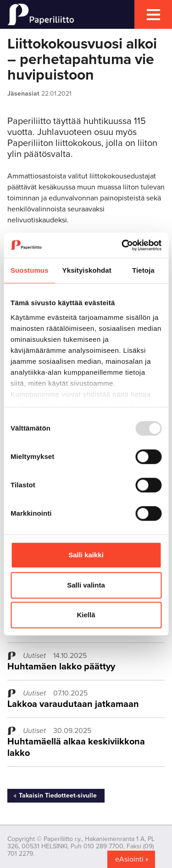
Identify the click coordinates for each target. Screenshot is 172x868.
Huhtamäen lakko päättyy (61, 667)
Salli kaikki (86, 555)
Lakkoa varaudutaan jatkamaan (73, 704)
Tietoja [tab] (143, 270)
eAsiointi (129, 859)
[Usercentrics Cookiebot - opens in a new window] (122, 245)
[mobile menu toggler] (153, 14)
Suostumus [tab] (30, 270)
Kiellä (86, 615)
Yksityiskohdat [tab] (87, 270)
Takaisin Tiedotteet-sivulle (58, 795)
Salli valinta (86, 585)
